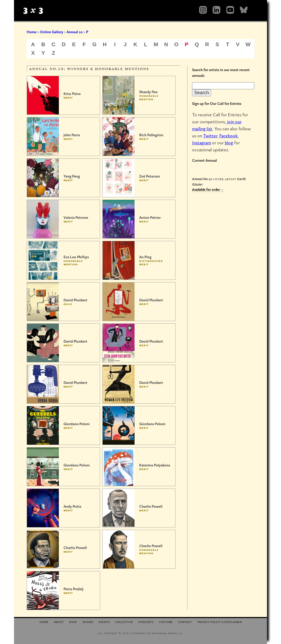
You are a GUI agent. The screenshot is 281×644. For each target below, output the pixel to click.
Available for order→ (208, 189)
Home (32, 32)
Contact (185, 622)
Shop (73, 622)
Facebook (229, 136)
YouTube (166, 622)
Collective (124, 622)
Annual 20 (75, 32)
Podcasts (146, 622)
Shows (88, 622)
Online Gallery (52, 32)
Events (104, 622)
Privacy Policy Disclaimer (219, 622)
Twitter (210, 136)
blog (229, 143)
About (59, 622)
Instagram (202, 143)
